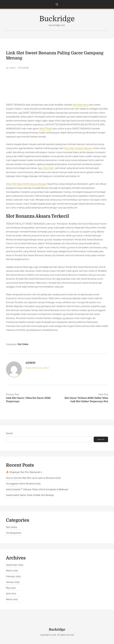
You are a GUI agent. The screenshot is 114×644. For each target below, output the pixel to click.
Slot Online (23, 344)
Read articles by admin (37, 368)
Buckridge (57, 19)
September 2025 (14, 565)
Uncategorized (13, 533)
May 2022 (11, 588)
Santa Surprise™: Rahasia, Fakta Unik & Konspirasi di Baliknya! (37, 489)
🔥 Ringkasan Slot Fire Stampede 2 (24, 472)
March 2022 (12, 599)
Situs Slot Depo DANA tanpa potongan (26, 184)
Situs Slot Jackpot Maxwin (78, 148)
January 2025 (13, 582)
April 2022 (11, 594)
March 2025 (12, 571)
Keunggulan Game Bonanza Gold (23, 484)
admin (12, 68)
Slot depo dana (80, 105)
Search (9, 433)
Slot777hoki (46, 129)
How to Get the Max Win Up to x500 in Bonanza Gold (33, 478)
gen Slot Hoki (46, 168)
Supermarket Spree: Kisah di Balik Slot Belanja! (30, 495)
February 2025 (13, 576)
